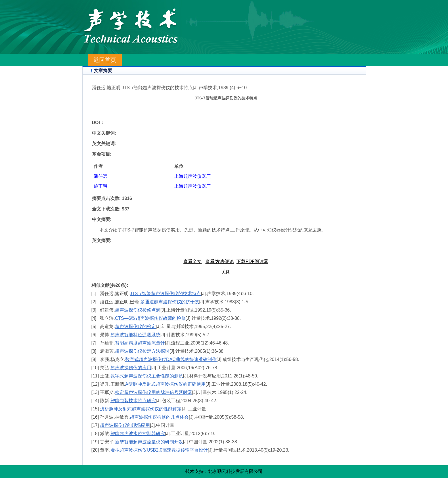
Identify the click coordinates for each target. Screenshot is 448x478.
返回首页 (105, 60)
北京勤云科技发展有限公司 (235, 471)
